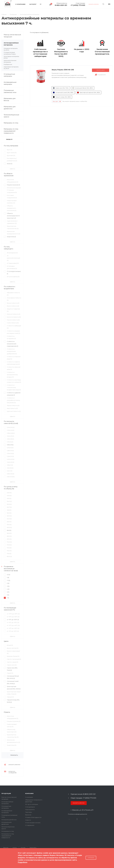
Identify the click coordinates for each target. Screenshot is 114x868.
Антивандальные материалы (10, 83)
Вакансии (28, 815)
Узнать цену (101, 70)
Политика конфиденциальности (77, 814)
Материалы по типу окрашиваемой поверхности (14, 131)
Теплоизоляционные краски (11, 116)
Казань (15, 847)
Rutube (77, 819)
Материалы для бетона (14, 100)
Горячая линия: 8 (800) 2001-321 (83, 794)
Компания (29, 793)
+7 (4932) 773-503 (78, 5)
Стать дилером (30, 807)
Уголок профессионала (33, 823)
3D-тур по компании (32, 804)
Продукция (6, 793)
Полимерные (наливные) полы (14, 91)
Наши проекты (30, 810)
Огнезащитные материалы (9, 75)
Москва (23, 847)
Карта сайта (5, 860)
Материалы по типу (14, 123)
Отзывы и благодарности (33, 817)
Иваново (6, 847)
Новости (28, 820)
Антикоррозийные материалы (14, 44)
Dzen (87, 819)
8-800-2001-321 (61, 5)
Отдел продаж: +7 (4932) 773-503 (83, 798)
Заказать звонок (79, 803)
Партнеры (29, 812)
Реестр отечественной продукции (12, 36)
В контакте (69, 819)
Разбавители (8, 64)
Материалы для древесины (10, 108)
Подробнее (23, 862)
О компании (29, 797)
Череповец (33, 847)
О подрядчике (30, 825)
